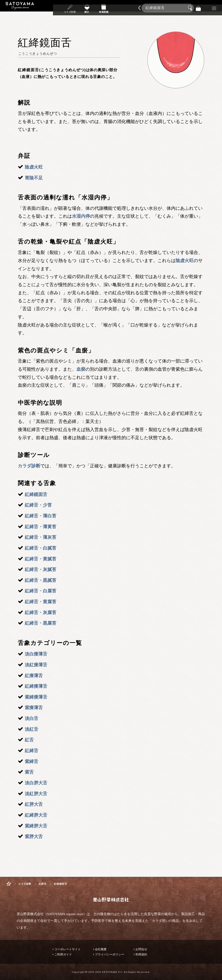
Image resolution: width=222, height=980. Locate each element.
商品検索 (217, 7)
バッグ (198, 8)
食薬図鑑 (104, 11)
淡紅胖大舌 (36, 794)
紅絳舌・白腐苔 (41, 591)
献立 (87, 11)
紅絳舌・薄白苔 (41, 516)
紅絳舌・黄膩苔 (41, 559)
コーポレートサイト (68, 949)
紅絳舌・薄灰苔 (41, 537)
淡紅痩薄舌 (36, 665)
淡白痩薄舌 (36, 654)
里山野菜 (20, 8)
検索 (191, 8)
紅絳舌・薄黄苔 (41, 527)
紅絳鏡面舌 (36, 494)
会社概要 (101, 949)
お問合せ (141, 949)
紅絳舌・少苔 (38, 505)
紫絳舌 (32, 761)
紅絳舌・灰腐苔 (41, 612)
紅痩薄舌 (34, 676)
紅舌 (29, 740)
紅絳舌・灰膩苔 (41, 569)
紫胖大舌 (34, 836)
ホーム (9, 884)
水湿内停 (81, 216)
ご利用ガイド (63, 954)
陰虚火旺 (34, 167)
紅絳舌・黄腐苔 (41, 602)
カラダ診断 (70, 11)
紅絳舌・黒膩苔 (41, 580)
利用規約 (141, 954)
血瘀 (81, 369)
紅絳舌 (32, 751)
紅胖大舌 (34, 804)
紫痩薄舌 (34, 708)
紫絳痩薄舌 (36, 697)
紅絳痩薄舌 (36, 686)
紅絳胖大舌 (36, 815)
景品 (206, 8)
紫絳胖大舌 (36, 826)
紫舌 (29, 772)
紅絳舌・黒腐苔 (41, 623)
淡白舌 (32, 718)
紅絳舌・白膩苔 (41, 548)
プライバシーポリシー (110, 954)
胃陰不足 (34, 178)
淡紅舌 (32, 729)
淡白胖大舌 (36, 783)
